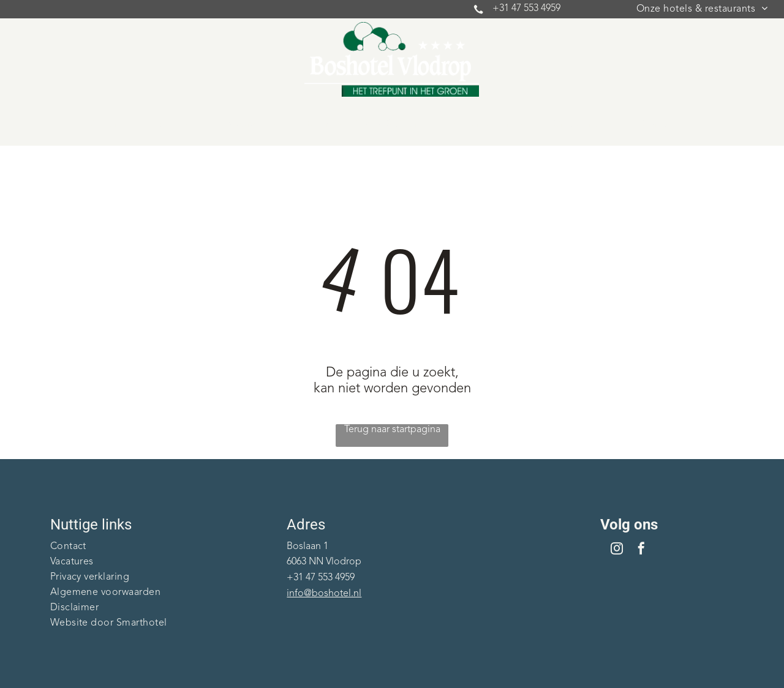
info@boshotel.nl (324, 594)
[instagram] (617, 550)
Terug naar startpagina (392, 430)
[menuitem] (702, 9)
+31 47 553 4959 (526, 9)
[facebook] (641, 550)
